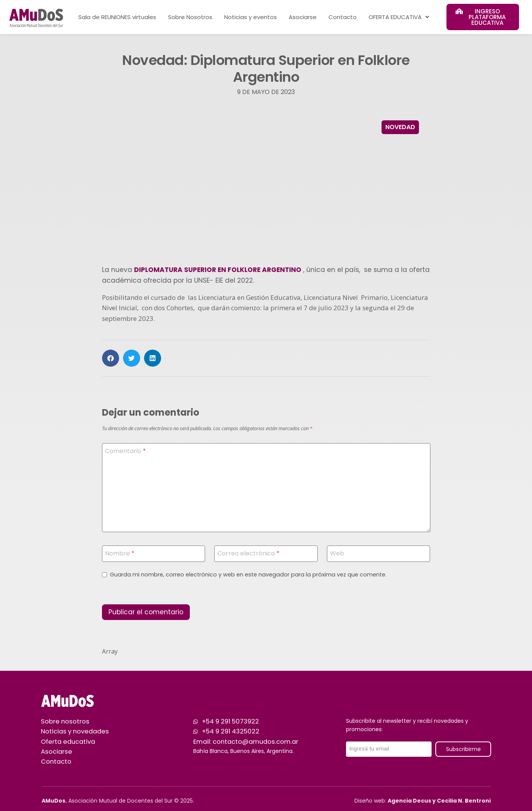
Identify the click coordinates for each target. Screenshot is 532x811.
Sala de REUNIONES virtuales (117, 17)
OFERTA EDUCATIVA (399, 17)
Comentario (125, 451)
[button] (111, 358)
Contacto (343, 17)
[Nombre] (154, 554)
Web (337, 553)
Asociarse (303, 17)
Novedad (400, 127)
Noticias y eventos (251, 17)
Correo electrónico (248, 553)
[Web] (379, 554)
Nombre (120, 553)
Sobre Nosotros (190, 17)
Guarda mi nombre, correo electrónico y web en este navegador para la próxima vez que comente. (248, 575)
